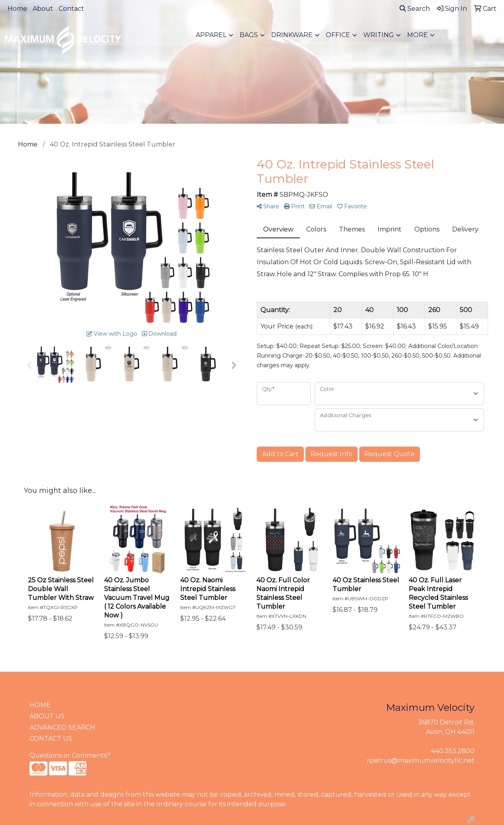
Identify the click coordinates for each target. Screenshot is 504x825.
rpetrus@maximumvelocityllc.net (421, 761)
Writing (379, 35)
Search (415, 9)
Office (338, 35)
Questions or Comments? (70, 755)
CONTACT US (51, 739)
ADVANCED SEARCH (62, 727)
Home (17, 9)
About (43, 9)
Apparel (211, 35)
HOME (40, 705)
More (417, 35)
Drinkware (292, 35)
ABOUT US (47, 716)
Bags (249, 35)
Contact (71, 9)
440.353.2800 (453, 751)
